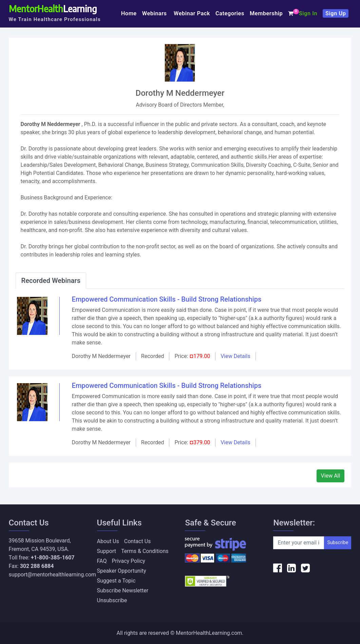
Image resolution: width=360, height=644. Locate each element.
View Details (235, 356)
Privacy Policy (128, 561)
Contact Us (138, 541)
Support (107, 551)
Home (129, 13)
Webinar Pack (192, 13)
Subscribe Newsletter (123, 591)
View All (331, 476)
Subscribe (338, 542)
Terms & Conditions (145, 551)
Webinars (155, 13)
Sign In (308, 13)
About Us (108, 541)
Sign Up (336, 13)
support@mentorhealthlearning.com (52, 575)
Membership (266, 13)
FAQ (102, 561)
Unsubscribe (112, 600)
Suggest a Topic (116, 581)
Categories (230, 13)
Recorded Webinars (51, 281)
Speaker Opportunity (122, 571)
